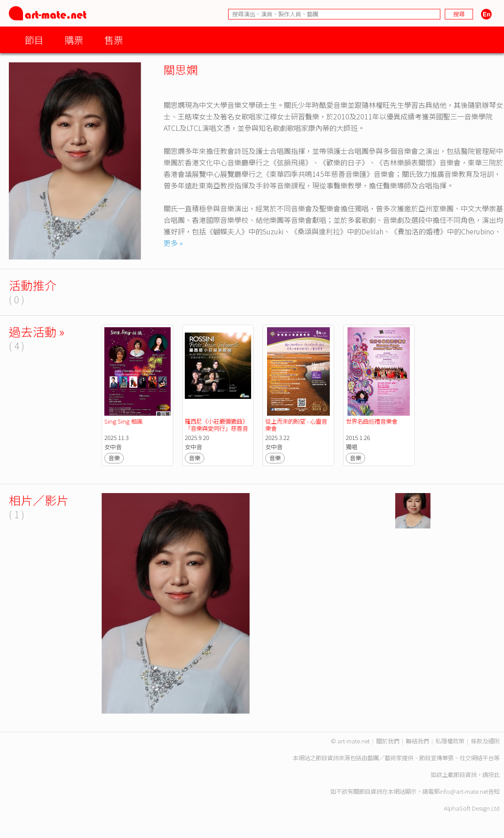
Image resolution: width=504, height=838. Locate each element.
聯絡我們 (417, 741)
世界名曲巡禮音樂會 (372, 421)
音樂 (114, 458)
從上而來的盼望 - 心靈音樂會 (296, 425)
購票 (74, 40)
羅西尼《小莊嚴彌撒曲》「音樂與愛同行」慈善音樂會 (216, 428)
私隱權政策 (450, 741)
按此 (494, 775)
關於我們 (388, 741)
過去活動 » (37, 331)
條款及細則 (485, 741)
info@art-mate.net (464, 791)
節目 (34, 40)
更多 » (173, 243)
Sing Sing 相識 (123, 421)
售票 (114, 40)
